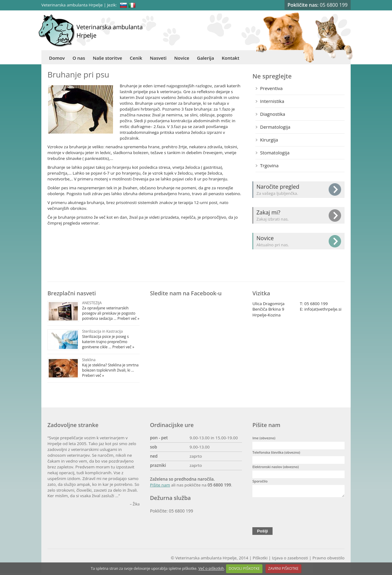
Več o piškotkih (211, 568)
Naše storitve (107, 58)
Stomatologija (275, 153)
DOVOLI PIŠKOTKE (244, 568)
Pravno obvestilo (328, 560)
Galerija (205, 58)
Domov (57, 58)
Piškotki (260, 560)
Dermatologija (275, 127)
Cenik (136, 58)
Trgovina (269, 165)
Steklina (89, 360)
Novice (182, 58)
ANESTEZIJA (92, 303)
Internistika (272, 101)
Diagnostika (273, 114)
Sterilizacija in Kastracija (102, 331)
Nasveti (158, 58)
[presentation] (299, 513)
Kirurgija (269, 140)
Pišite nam (160, 485)
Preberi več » (128, 318)
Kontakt (230, 58)
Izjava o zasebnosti (290, 560)
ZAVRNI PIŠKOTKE (283, 568)
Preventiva (271, 88)
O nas (79, 58)
